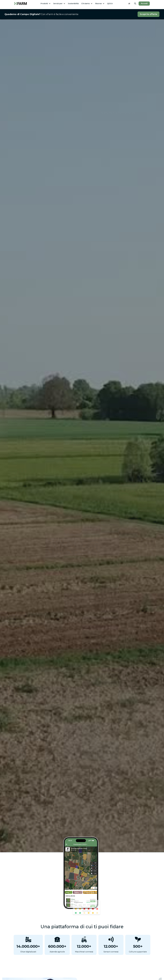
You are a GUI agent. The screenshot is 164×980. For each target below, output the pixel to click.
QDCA (110, 3)
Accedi (144, 3)
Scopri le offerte (149, 14)
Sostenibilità (73, 3)
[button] (46, 4)
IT (129, 4)
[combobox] (129, 4)
